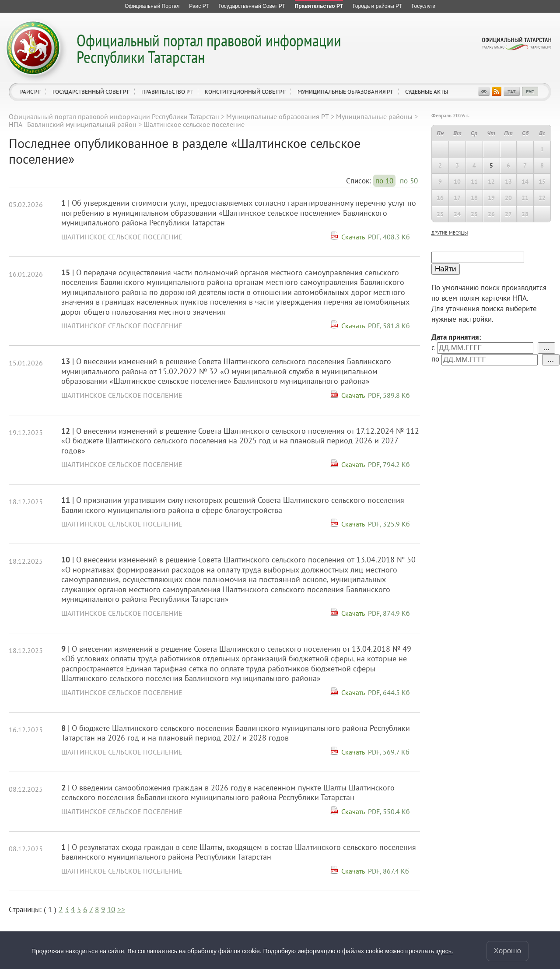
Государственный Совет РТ (91, 92)
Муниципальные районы (374, 116)
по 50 (409, 181)
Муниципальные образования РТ (345, 92)
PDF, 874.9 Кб (389, 613)
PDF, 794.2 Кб (389, 464)
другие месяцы (450, 233)
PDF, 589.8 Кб (389, 395)
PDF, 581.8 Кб (389, 326)
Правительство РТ (167, 92)
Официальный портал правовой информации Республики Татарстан (209, 48)
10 (111, 909)
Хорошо (508, 951)
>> (121, 909)
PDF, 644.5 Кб (389, 692)
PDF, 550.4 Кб (389, 811)
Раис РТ (30, 92)
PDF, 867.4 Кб (388, 871)
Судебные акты (427, 92)
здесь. (444, 951)
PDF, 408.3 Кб (389, 237)
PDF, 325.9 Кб (389, 524)
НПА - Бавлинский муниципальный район (73, 124)
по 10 (384, 181)
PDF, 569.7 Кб (389, 752)
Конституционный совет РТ (245, 92)
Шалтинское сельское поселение (122, 237)
